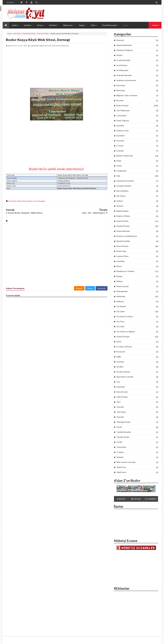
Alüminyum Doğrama (125, 50)
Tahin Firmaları (122, 397)
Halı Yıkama (121, 196)
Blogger (79, 288)
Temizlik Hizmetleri (124, 432)
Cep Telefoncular (123, 111)
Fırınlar (119, 166)
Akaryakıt (120, 40)
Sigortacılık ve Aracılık (125, 377)
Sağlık (119, 357)
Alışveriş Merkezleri (124, 45)
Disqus (90, 288)
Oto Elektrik (121, 306)
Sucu (118, 382)
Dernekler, (35, 46)
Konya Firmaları (43, 34)
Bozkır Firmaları (123, 106)
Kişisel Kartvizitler (29, 34)
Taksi (118, 402)
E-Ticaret (120, 146)
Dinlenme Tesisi (123, 131)
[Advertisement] (31, 67)
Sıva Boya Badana (123, 372)
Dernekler (17, 34)
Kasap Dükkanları (123, 231)
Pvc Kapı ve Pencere (124, 347)
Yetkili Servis (121, 472)
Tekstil (119, 427)
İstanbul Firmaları (123, 226)
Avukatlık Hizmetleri (124, 75)
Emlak (119, 161)
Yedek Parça (121, 467)
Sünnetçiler (121, 387)
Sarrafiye (120, 367)
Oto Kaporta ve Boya (125, 317)
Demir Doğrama (123, 121)
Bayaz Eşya (121, 85)
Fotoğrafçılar (121, 171)
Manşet (119, 276)
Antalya (119, 55)
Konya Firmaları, (62, 46)
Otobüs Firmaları (123, 337)
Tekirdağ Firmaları (123, 422)
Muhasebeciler (122, 291)
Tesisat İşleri (121, 447)
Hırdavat (120, 206)
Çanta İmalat (121, 116)
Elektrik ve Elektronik (125, 156)
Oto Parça (120, 322)
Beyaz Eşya (121, 90)
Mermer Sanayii (123, 286)
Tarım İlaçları (121, 412)
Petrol (119, 342)
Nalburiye (120, 301)
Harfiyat (120, 201)
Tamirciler (120, 407)
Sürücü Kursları (122, 392)
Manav (119, 266)
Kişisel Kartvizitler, (47, 46)
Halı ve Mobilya (122, 191)
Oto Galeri (121, 311)
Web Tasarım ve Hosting (126, 462)
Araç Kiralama (122, 65)
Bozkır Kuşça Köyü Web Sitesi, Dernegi (38, 40)
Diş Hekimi (121, 136)
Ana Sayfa (10, 2)
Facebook (102, 288)
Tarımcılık (120, 417)
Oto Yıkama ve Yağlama (126, 332)
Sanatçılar (120, 362)
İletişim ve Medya (123, 216)
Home (10, 34)
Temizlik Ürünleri (123, 437)
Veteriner (120, 457)
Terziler (119, 442)
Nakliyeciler (121, 296)
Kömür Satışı (121, 251)
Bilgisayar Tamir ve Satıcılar (127, 95)
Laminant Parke (122, 256)
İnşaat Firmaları (122, 221)
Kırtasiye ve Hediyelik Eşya (127, 236)
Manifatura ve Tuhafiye (125, 271)
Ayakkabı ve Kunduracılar (126, 80)
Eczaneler (120, 151)
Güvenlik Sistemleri (124, 186)
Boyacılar (120, 100)
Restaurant (121, 352)
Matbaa (120, 281)
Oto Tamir (120, 327)
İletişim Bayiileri (123, 211)
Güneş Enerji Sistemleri (125, 181)
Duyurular (120, 141)
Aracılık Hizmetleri (123, 60)
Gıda (118, 176)
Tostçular (120, 452)
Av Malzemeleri (122, 70)
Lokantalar (121, 261)
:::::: (125, 25)
